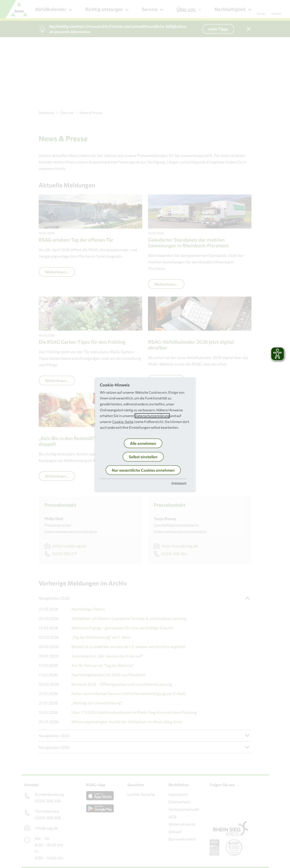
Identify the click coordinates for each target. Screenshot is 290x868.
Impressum (179, 483)
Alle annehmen (143, 443)
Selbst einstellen (143, 457)
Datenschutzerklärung (152, 416)
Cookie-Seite (123, 422)
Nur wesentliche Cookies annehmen (143, 470)
